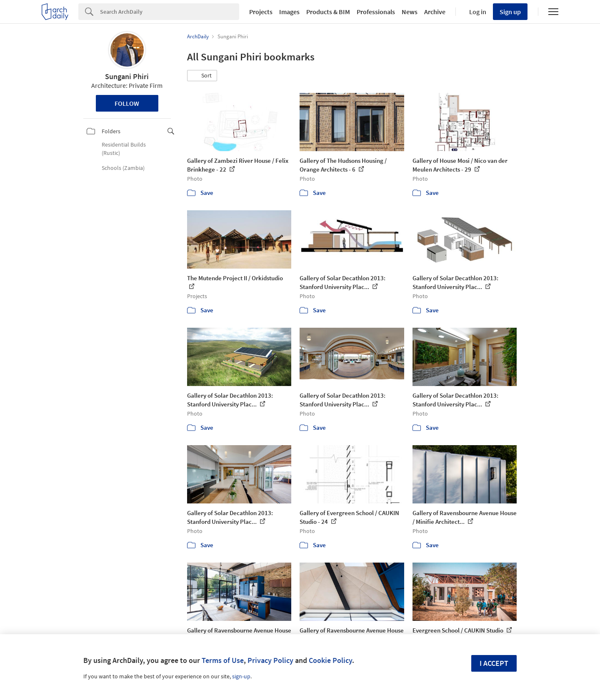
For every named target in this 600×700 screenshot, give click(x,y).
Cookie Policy (330, 660)
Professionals (376, 12)
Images (289, 12)
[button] (202, 76)
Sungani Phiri (127, 76)
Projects (261, 12)
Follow (127, 103)
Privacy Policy (270, 660)
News (410, 12)
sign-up (241, 676)
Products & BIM (328, 12)
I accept (494, 663)
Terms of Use (223, 660)
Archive (435, 12)
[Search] (170, 12)
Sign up (510, 12)
